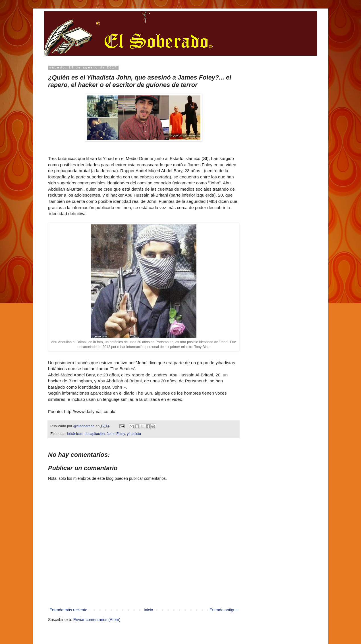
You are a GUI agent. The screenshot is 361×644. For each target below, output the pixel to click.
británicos (75, 434)
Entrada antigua (224, 610)
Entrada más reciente (68, 610)
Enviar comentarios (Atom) (97, 620)
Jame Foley (116, 434)
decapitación (95, 434)
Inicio (149, 610)
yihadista (134, 434)
